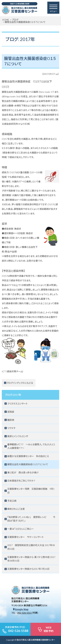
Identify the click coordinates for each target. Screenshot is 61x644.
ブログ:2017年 (13, 395)
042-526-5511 (24, 613)
